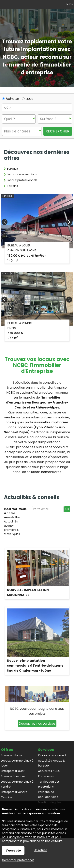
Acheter (11, 99)
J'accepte (13, 851)
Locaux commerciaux (22, 174)
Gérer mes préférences (18, 860)
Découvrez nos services (37, 724)
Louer (28, 99)
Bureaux (12, 169)
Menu (69, 4)
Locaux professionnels (22, 180)
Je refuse (41, 850)
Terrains (12, 186)
